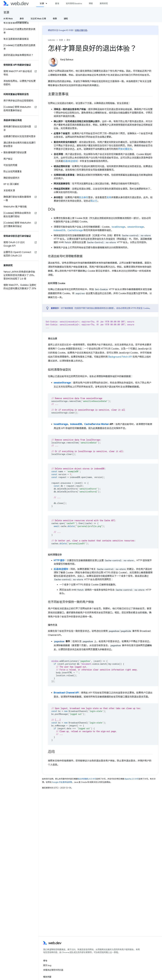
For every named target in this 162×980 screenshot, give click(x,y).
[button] (19, 153)
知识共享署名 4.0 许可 (87, 779)
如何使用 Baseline (74, 3)
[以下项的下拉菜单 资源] (48, 3)
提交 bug (47, 965)
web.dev (52, 40)
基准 (57, 3)
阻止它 (94, 201)
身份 (68, 40)
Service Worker (101, 424)
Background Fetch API (120, 357)
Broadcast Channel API (66, 693)
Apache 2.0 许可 (132, 779)
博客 (91, 3)
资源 (6, 12)
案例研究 (104, 3)
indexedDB (59, 230)
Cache (88, 424)
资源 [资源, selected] (42, 3)
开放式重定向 (125, 149)
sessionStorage (136, 227)
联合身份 (84, 197)
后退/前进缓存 (70, 161)
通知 (66, 19)
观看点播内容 (81, 30)
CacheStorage (75, 230)
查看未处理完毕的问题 (53, 970)
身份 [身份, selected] (22, 19)
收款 (55, 19)
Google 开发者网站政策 (62, 782)
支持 (109, 197)
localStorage (118, 227)
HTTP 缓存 (59, 561)
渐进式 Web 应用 (38, 19)
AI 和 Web (8, 19)
